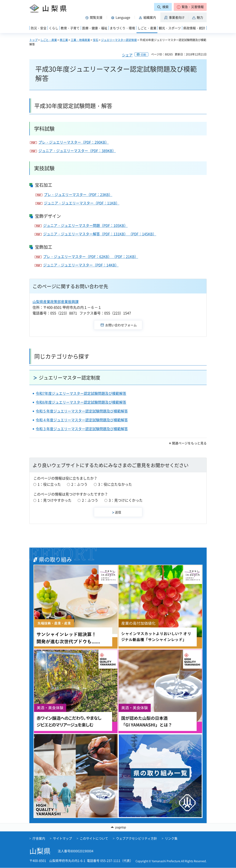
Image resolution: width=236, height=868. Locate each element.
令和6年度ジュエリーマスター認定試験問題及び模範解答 (81, 402)
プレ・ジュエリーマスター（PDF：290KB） (74, 142)
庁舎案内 (39, 838)
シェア (127, 55)
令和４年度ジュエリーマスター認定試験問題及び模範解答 (82, 420)
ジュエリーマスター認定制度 (119, 40)
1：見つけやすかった (55, 500)
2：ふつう (79, 484)
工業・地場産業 (80, 40)
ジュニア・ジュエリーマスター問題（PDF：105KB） (85, 225)
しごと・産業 (49, 40)
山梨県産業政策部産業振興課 (56, 302)
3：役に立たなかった (115, 484)
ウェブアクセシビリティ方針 (137, 838)
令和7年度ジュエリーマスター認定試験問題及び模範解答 (81, 393)
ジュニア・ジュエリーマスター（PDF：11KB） (82, 203)
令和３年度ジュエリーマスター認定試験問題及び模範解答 (82, 429)
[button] (190, 7)
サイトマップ (62, 838)
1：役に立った (49, 484)
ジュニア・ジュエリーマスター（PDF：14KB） (81, 265)
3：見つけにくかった (126, 500)
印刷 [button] (143, 55)
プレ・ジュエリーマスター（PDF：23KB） (78, 195)
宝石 (96, 40)
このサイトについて (94, 838)
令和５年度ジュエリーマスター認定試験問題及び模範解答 (82, 411)
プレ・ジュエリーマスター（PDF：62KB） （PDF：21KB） (91, 257)
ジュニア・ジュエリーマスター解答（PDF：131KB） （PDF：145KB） (100, 234)
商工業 (64, 40)
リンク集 (171, 838)
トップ (33, 40)
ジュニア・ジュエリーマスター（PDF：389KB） (77, 151)
